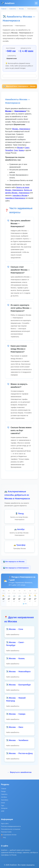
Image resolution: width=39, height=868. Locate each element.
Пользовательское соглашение (11, 829)
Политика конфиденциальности (11, 826)
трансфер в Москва (20, 195)
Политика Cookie (6, 832)
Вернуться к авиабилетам (19, 772)
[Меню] (36, 3)
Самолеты (13, 9)
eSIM (3, 811)
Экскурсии (4, 808)
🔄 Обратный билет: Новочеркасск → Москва (19, 86)
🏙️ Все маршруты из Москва (14, 562)
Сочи (16, 150)
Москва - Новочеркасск (21, 129)
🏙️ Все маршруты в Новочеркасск (16, 568)
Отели (3, 803)
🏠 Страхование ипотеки (9, 835)
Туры (3, 806)
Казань (21, 150)
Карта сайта (5, 824)
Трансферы (5, 800)
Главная (4, 9)
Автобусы (4, 797)
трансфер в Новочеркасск (15, 198)
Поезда (3, 791)
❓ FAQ (3, 838)
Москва (21, 9)
